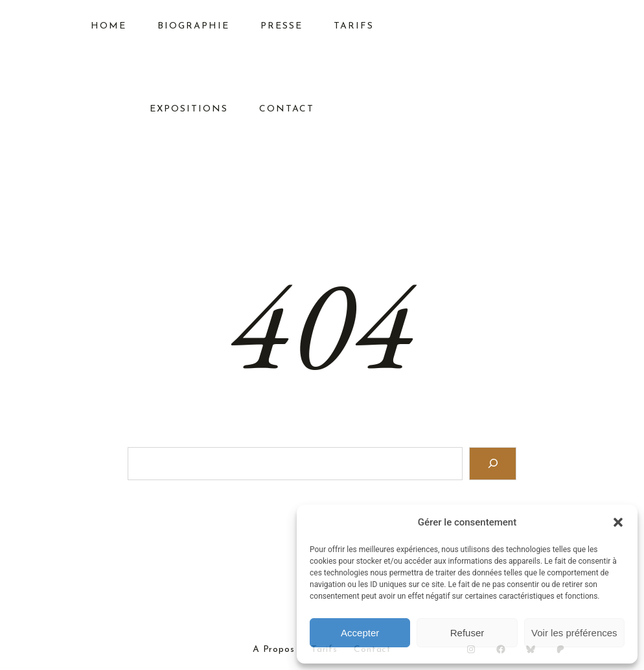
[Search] (493, 464)
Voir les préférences (574, 633)
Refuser (467, 633)
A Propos (274, 650)
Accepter (360, 633)
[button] (618, 522)
